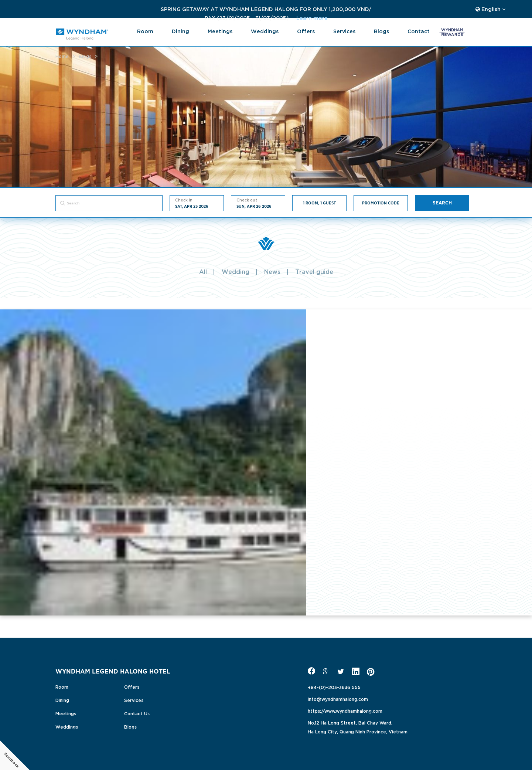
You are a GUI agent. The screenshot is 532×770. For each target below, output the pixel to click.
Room (145, 31)
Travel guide (314, 271)
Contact (419, 31)
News (272, 271)
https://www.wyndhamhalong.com (345, 710)
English (490, 9)
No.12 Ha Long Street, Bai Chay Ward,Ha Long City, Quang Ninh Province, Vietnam (358, 727)
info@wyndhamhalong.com (338, 699)
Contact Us (137, 713)
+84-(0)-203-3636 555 (334, 687)
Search (442, 203)
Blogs (130, 726)
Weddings (265, 31)
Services (344, 31)
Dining (180, 31)
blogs (381, 31)
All (203, 271)
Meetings (220, 31)
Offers (306, 31)
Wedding (236, 271)
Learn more (209, 18)
